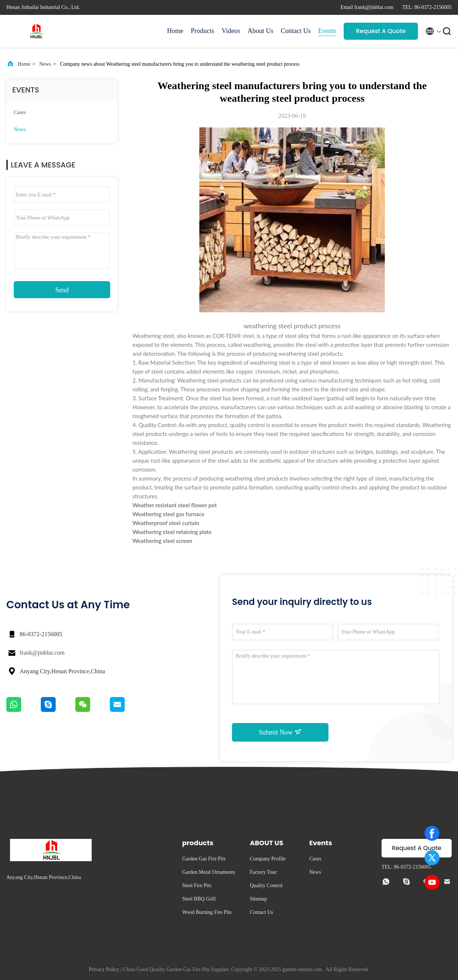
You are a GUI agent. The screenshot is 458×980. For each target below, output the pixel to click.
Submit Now (280, 732)
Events (327, 31)
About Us (261, 31)
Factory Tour (263, 872)
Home (175, 31)
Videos (231, 31)
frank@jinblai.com (42, 653)
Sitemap (258, 899)
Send (62, 290)
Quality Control (266, 885)
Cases (20, 112)
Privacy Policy (104, 969)
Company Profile (268, 859)
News (45, 64)
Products (202, 31)
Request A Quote (381, 31)
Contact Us (296, 31)
